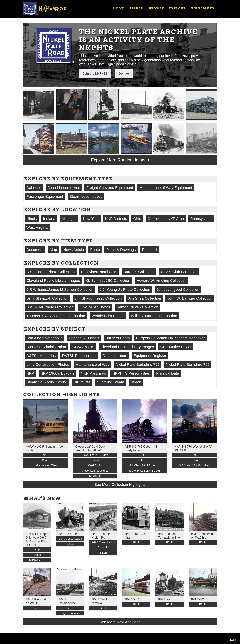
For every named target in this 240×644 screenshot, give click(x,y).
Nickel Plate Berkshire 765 (188, 364)
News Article (74, 250)
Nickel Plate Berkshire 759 (138, 364)
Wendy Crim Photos (108, 316)
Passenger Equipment (45, 197)
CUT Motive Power (176, 347)
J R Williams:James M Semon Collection (60, 289)
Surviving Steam (111, 382)
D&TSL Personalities (79, 356)
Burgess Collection (139, 272)
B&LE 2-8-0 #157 (70, 534)
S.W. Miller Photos (95, 307)
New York (91, 219)
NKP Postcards (93, 373)
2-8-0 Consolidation (70, 539)
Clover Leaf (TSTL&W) (95, 455)
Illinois (32, 219)
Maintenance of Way (92, 364)
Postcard (149, 250)
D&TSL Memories (41, 356)
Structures (82, 382)
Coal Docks (95, 466)
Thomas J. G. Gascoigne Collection (56, 316)
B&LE (70, 544)
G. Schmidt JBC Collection (108, 281)
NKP (30, 373)
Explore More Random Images (120, 160)
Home (119, 8)
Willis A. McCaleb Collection (154, 316)
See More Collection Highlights (120, 485)
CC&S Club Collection (179, 272)
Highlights (202, 8)
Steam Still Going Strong (47, 382)
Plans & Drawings (121, 250)
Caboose (34, 188)
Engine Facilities (70, 613)
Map (53, 250)
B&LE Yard (165, 599)
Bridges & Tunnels (84, 338)
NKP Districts (116, 219)
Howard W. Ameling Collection (162, 281)
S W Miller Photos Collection (50, 307)
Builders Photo (118, 338)
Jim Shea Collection (145, 298)
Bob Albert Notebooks (99, 272)
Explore (177, 8)
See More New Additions (120, 622)
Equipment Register (150, 356)
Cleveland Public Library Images (53, 281)
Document (35, 250)
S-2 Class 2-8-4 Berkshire (145, 466)
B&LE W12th (134, 599)
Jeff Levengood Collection (178, 289)
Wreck (136, 382)
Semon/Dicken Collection (137, 307)
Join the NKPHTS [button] (95, 74)
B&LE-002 (198, 599)
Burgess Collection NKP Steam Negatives (171, 338)
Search (137, 8)
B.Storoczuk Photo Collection (51, 272)
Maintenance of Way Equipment (166, 188)
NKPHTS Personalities (131, 373)
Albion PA (103, 548)
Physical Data (168, 373)
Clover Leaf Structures (95, 471)
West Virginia (37, 227)
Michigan (69, 219)
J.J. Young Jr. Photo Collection (125, 289)
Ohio (137, 219)
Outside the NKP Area (166, 219)
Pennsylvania (201, 219)
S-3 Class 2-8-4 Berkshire (194, 466)
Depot (37, 555)
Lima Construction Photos (48, 364)
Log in (234, 640)
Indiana (49, 219)
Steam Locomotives (86, 197)
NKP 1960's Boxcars (57, 373)
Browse (157, 8)
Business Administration (46, 347)
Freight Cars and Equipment (110, 188)
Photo (95, 250)
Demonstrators (115, 356)
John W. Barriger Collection (190, 298)
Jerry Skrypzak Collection (48, 298)
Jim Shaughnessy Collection (98, 298)
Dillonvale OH (37, 560)
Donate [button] (124, 74)
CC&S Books (83, 347)
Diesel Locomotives (64, 188)
